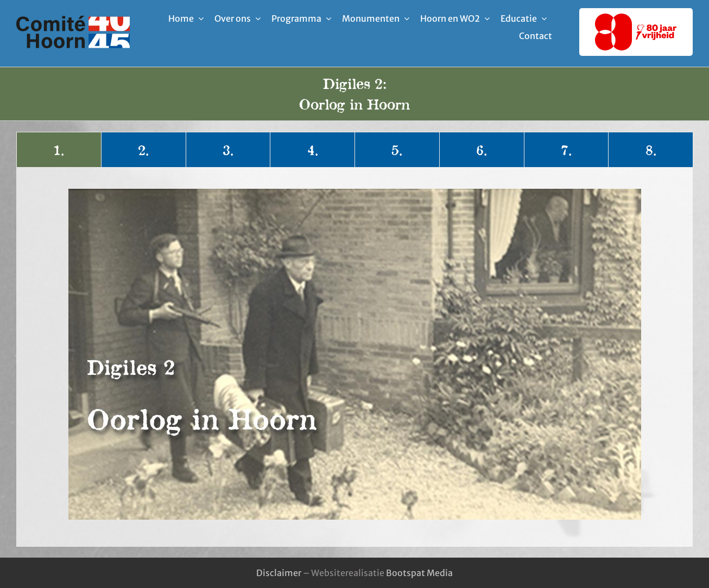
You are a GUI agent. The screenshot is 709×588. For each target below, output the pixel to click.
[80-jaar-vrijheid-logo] (636, 18)
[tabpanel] (354, 354)
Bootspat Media (419, 573)
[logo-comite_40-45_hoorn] (73, 20)
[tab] (59, 150)
